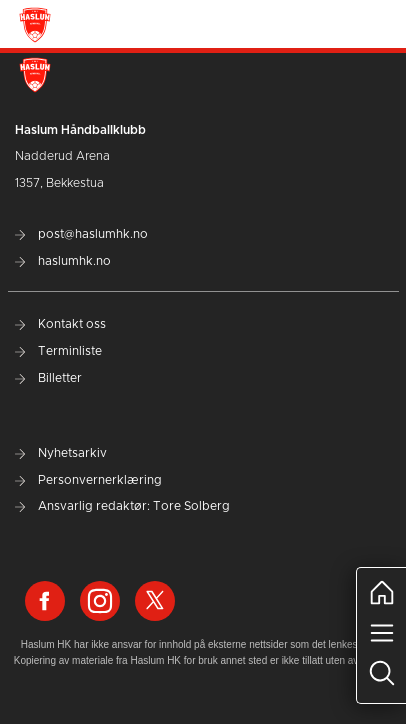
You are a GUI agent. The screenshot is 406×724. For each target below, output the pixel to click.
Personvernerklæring (88, 480)
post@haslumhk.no (81, 234)
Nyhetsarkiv (61, 453)
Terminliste (58, 351)
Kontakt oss (60, 324)
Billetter (48, 378)
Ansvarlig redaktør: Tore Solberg (122, 506)
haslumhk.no (63, 261)
